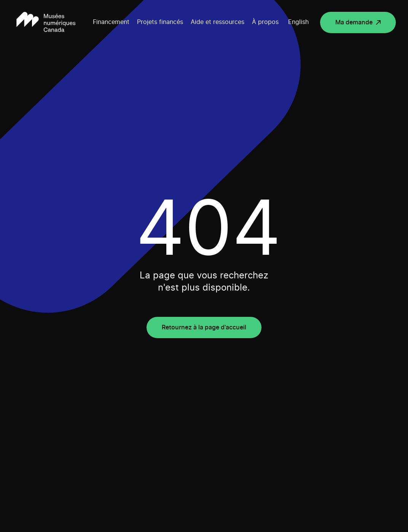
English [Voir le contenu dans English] (298, 22)
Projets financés (160, 22)
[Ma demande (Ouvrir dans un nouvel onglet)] (358, 22)
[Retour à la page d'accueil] (46, 22)
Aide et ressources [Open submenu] (218, 22)
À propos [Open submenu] (265, 22)
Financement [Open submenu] (111, 22)
